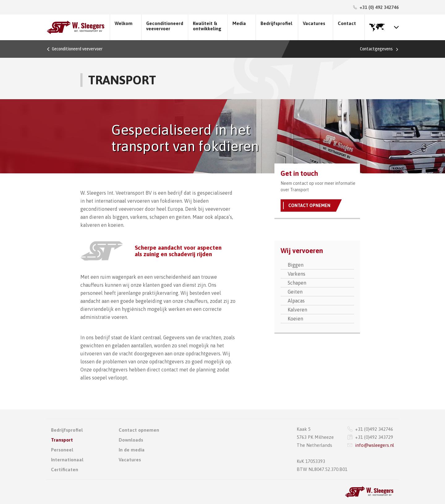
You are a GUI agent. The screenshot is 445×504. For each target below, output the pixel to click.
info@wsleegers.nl (375, 445)
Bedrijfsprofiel (276, 23)
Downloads (131, 440)
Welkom (124, 23)
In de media (132, 450)
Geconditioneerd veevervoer (165, 26)
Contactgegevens (376, 49)
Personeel (62, 450)
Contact (347, 23)
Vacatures (314, 23)
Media (239, 23)
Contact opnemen (309, 205)
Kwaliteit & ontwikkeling (207, 26)
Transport (62, 440)
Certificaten (65, 470)
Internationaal (67, 460)
